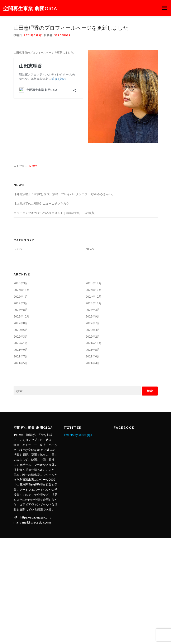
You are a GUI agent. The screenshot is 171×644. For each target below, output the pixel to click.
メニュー (164, 8)
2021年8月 (93, 350)
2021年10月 (94, 343)
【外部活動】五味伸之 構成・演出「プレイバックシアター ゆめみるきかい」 (64, 194)
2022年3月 (21, 336)
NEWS (34, 166)
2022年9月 (93, 316)
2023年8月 (21, 310)
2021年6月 (93, 356)
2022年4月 (93, 330)
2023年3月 (93, 310)
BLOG (18, 249)
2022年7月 (93, 323)
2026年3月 (21, 283)
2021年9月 (21, 350)
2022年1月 (21, 343)
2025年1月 (21, 296)
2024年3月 (21, 303)
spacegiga (62, 35)
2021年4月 (93, 363)
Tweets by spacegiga (78, 435)
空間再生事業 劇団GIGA (30, 8)
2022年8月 (21, 323)
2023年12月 (94, 303)
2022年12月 (22, 316)
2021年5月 (21, 363)
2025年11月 (22, 290)
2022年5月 (21, 330)
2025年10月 (94, 290)
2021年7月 (21, 356)
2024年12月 (94, 296)
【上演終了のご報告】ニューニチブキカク (41, 203)
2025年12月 (94, 283)
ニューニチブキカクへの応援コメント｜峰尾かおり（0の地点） (55, 213)
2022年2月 (93, 336)
